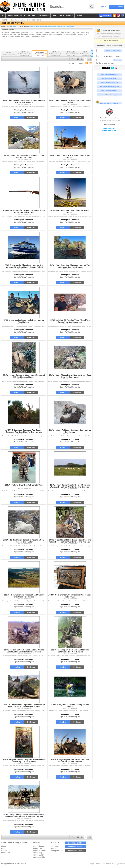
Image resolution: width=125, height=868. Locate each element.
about (61, 16)
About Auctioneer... (109, 129)
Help (3, 848)
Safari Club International (109, 114)
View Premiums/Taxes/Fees (109, 83)
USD (15, 26)
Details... (17, 118)
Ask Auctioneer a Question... (108, 103)
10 (78, 59)
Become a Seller (75, 847)
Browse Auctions (39, 851)
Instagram (55, 851)
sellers (79, 16)
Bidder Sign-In (38, 846)
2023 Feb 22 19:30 (40, 54)
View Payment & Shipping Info (109, 87)
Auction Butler (38, 855)
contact (70, 16)
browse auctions (14, 16)
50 (86, 59)
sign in (103, 6)
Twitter (53, 848)
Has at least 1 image (105, 63)
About (4, 846)
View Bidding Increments (109, 78)
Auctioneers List (39, 857)
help (54, 16)
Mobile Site (6, 853)
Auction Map (37, 853)
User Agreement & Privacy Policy (13, 864)
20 (82, 59)
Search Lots (37, 848)
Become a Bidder (75, 843)
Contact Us (6, 851)
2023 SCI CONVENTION (34, 20)
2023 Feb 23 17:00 (71, 54)
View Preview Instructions (109, 74)
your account (43, 16)
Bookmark (31, 118)
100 (90, 59)
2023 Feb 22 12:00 (24, 54)
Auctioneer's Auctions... (109, 131)
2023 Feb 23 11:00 (55, 54)
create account (117, 7)
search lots (29, 16)
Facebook (55, 846)
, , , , (52, 26)
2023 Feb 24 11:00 (86, 54)
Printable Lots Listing (109, 95)
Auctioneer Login (75, 850)
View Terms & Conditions (109, 91)
